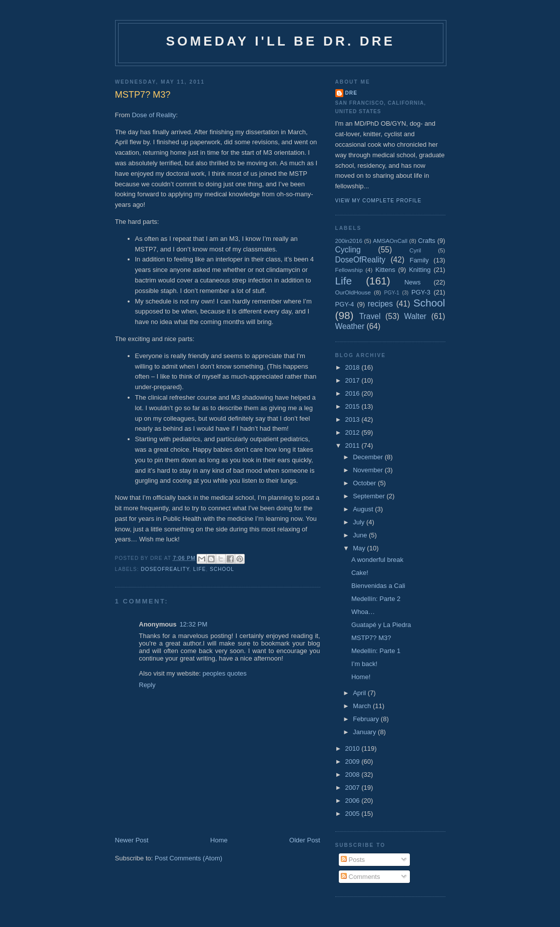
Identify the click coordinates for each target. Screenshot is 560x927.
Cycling (348, 250)
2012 (354, 432)
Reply (147, 685)
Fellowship (349, 270)
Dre (351, 93)
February (367, 719)
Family (419, 260)
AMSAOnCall (390, 241)
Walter (415, 316)
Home (219, 840)
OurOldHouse (353, 292)
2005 (354, 814)
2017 (354, 380)
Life (199, 569)
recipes (380, 304)
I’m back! (364, 664)
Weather (350, 326)
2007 (354, 788)
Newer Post (132, 840)
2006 (354, 801)
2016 (354, 393)
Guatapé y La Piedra (381, 625)
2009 (354, 761)
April (360, 693)
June (361, 535)
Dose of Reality (154, 115)
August (364, 509)
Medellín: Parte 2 (376, 599)
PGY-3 (421, 292)
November (369, 470)
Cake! (360, 573)
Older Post (305, 840)
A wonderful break (377, 560)
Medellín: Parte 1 (376, 651)
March (363, 706)
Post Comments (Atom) (188, 858)
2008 (354, 775)
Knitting (420, 270)
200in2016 (349, 241)
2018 (354, 367)
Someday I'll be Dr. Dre (281, 41)
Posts (353, 860)
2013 (354, 419)
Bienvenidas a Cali (378, 586)
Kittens (385, 270)
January (365, 732)
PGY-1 (392, 293)
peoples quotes (225, 673)
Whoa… (363, 612)
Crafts (427, 241)
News (413, 282)
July (360, 522)
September (370, 496)
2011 (354, 445)
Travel (370, 316)
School (222, 569)
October (365, 483)
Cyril (415, 250)
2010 (354, 748)
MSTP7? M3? (371, 638)
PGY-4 (345, 304)
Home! (361, 677)
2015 (354, 406)
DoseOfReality (165, 569)
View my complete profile (379, 201)
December (369, 457)
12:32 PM (194, 624)
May (360, 548)
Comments (360, 877)
